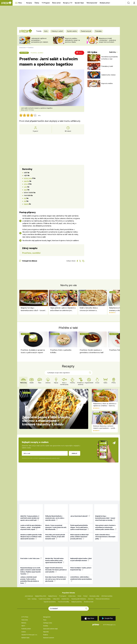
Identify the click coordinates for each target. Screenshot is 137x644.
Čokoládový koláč (107, 66)
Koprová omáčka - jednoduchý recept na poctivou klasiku (72, 40)
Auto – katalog (32, 599)
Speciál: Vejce (79, 3)
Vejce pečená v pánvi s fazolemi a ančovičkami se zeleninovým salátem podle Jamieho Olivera (63, 309)
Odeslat (74, 453)
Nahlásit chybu (25, 638)
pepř (25, 190)
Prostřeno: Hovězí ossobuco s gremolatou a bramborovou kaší (92, 351)
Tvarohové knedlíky (64, 602)
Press (45, 620)
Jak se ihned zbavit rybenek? (80, 516)
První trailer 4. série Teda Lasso (31, 558)
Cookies (24, 632)
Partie (79, 596)
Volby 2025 (56, 599)
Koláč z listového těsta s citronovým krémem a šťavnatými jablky (89, 309)
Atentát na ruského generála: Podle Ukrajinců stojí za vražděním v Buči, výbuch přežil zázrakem (31, 537)
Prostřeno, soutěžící (37, 53)
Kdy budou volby (94, 596)
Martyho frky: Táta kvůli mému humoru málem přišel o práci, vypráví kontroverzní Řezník (55, 560)
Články (37, 3)
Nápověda (46, 632)
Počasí (85, 596)
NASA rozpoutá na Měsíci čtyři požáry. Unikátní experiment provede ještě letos (79, 537)
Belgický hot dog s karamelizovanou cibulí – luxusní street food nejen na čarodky (33, 309)
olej (25, 198)
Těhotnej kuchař (92, 3)
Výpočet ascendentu (50, 602)
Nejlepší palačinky (77, 602)
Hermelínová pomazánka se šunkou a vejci (109, 58)
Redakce (46, 635)
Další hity (113, 52)
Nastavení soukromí (49, 638)
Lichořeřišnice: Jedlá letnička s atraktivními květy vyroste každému (81, 579)
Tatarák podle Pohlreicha (79, 599)
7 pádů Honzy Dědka (45, 599)
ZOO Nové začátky (107, 596)
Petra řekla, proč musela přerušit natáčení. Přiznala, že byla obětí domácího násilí (55, 537)
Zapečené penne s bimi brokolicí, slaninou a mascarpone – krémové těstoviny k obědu (47, 421)
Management (47, 617)
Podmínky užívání (26, 629)
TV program (63, 596)
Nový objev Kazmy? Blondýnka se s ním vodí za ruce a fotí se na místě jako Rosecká (56, 579)
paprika (26, 181)
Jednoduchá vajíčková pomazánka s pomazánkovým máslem (40, 40)
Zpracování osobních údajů (50, 629)
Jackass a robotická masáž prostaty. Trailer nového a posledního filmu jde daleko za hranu (30, 580)
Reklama (24, 623)
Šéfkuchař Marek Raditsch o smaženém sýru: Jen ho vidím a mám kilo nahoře (55, 518)
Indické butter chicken (108, 75)
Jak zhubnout (29, 596)
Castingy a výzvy (48, 623)
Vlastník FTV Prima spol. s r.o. (29, 635)
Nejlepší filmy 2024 (41, 596)
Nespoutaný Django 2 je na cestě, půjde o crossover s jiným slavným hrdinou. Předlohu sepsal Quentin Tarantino (31, 571)
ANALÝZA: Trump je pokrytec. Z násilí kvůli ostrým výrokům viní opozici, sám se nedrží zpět (30, 518)
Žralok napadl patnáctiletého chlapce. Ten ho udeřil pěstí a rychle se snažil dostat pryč (80, 527)
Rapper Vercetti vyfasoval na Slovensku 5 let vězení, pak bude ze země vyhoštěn (56, 570)
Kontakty (46, 626)
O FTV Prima (25, 617)
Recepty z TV (68, 3)
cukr (25, 187)
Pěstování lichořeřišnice (103, 599)
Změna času (72, 596)
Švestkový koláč (89, 602)
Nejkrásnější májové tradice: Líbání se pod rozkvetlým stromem (81, 559)
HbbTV (23, 626)
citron (26, 184)
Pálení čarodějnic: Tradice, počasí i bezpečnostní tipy (81, 569)
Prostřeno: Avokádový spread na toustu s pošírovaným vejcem (33, 351)
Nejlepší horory (53, 596)
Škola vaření (56, 3)
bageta (26, 204)
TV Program (46, 3)
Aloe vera (91, 599)
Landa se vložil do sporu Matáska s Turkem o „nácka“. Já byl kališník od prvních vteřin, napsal (31, 527)
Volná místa (25, 620)
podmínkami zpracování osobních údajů (49, 458)
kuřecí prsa (28, 178)
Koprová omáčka (107, 83)
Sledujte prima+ (105, 3)
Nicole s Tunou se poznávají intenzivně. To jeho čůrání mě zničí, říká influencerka (56, 527)
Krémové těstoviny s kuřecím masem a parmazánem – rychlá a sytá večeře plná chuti (105, 428)
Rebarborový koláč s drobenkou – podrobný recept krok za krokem (107, 40)
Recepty (29, 3)
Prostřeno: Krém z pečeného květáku (61, 351)
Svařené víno (65, 599)
